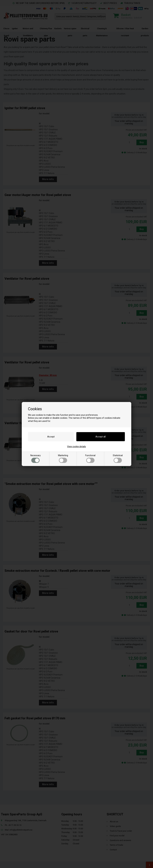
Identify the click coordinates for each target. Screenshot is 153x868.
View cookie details (76, 446)
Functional (90, 459)
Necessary (36, 459)
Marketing (63, 459)
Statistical (118, 459)
